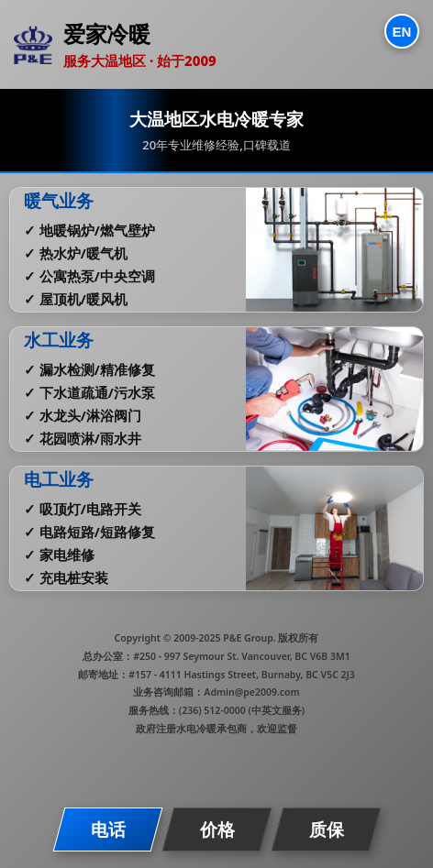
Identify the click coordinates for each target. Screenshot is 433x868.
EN (402, 32)
